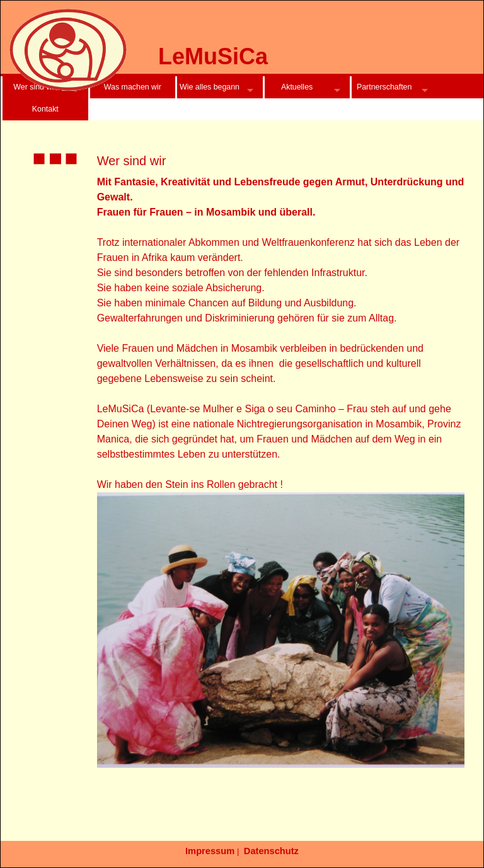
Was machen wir (133, 87)
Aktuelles (297, 87)
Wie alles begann (210, 87)
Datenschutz (271, 851)
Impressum (210, 851)
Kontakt (45, 109)
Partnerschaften (384, 87)
